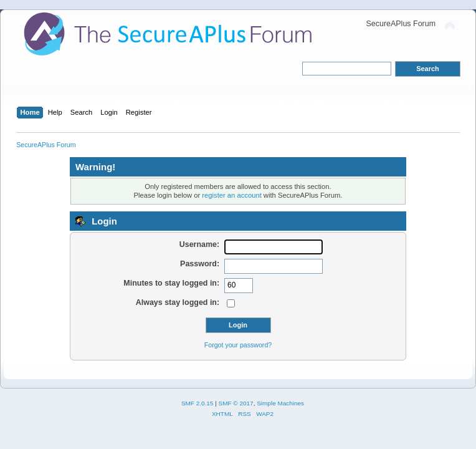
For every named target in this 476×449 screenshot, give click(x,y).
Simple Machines (280, 403)
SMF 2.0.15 (198, 403)
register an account (231, 195)
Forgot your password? (238, 345)
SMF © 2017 (236, 403)
